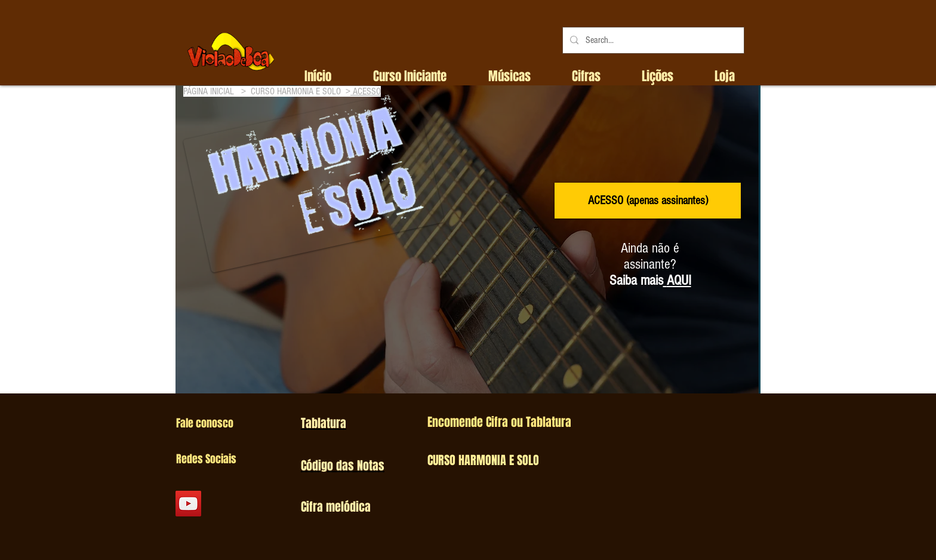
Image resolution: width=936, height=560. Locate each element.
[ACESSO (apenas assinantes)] (648, 201)
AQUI (679, 280)
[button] (410, 76)
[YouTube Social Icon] (188, 504)
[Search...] (652, 40)
